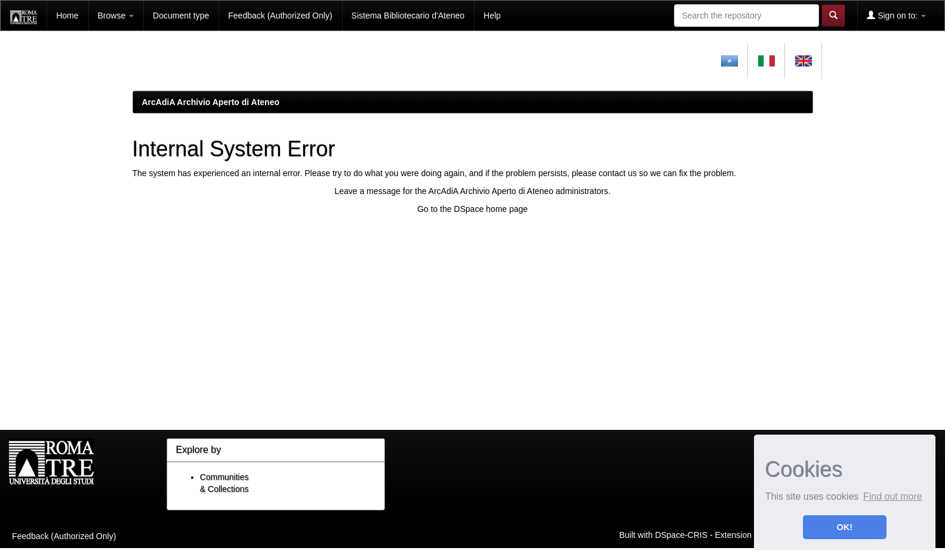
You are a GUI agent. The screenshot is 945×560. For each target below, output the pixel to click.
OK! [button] (845, 527)
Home (67, 16)
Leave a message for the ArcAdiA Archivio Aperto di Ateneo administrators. (472, 191)
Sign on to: (896, 15)
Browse (116, 16)
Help (492, 16)
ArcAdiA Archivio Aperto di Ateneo (211, 102)
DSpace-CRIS (681, 534)
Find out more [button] (893, 496)
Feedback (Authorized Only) (280, 16)
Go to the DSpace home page (472, 209)
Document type (181, 16)
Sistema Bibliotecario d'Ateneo (408, 16)
